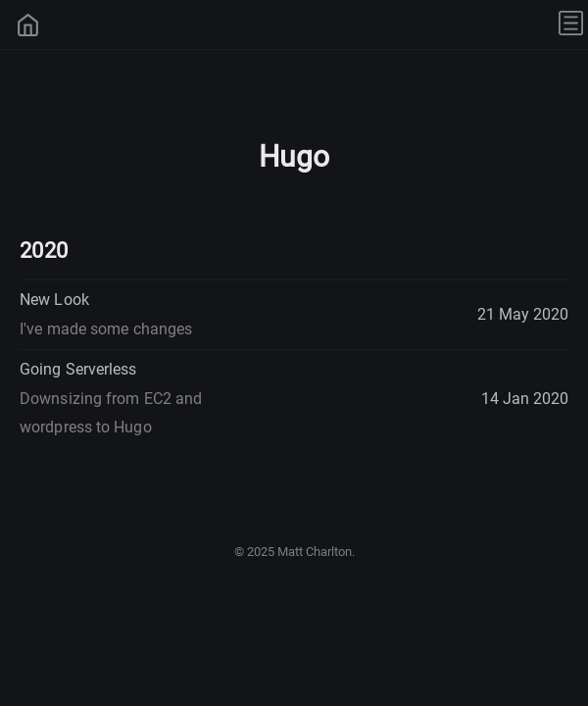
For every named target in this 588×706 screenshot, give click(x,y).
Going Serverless (111, 398)
